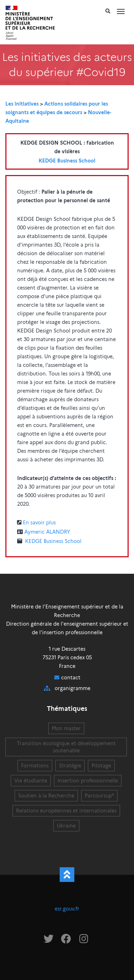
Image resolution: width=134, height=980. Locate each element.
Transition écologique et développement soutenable (66, 747)
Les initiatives (22, 104)
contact (71, 678)
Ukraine (66, 826)
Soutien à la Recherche (46, 796)
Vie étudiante (31, 781)
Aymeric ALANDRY (47, 532)
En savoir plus (39, 523)
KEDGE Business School (67, 161)
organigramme (73, 688)
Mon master (66, 728)
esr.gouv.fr (67, 909)
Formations (35, 766)
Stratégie (70, 766)
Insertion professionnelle (88, 781)
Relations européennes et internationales (66, 811)
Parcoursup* (99, 796)
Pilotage (101, 766)
